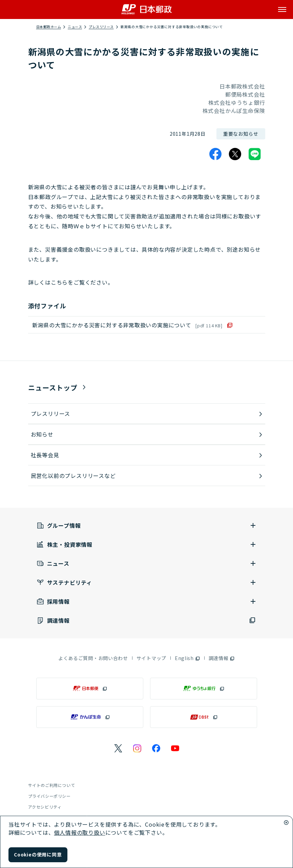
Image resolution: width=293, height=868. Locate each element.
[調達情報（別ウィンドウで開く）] (147, 621)
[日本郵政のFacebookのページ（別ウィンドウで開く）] (156, 748)
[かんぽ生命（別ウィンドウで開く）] (90, 717)
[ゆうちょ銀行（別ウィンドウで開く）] (204, 689)
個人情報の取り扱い (79, 832)
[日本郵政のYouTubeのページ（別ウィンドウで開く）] (175, 748)
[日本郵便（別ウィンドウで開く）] (90, 689)
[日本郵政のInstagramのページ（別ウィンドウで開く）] (137, 748)
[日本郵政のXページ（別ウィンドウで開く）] (118, 748)
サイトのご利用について (52, 785)
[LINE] (255, 154)
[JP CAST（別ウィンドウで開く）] (204, 717)
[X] (235, 154)
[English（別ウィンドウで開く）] (187, 658)
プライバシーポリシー (49, 796)
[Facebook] (215, 154)
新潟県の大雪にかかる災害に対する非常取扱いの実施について (127, 325)
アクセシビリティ (45, 807)
